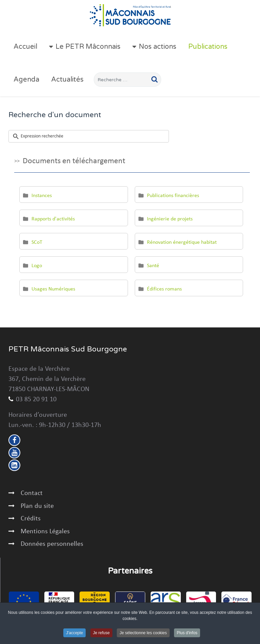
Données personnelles (52, 544)
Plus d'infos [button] (187, 633)
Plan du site (37, 506)
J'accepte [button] (74, 633)
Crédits (31, 519)
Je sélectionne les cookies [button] (143, 633)
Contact (32, 493)
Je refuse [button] (101, 633)
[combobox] (127, 80)
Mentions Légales (45, 532)
